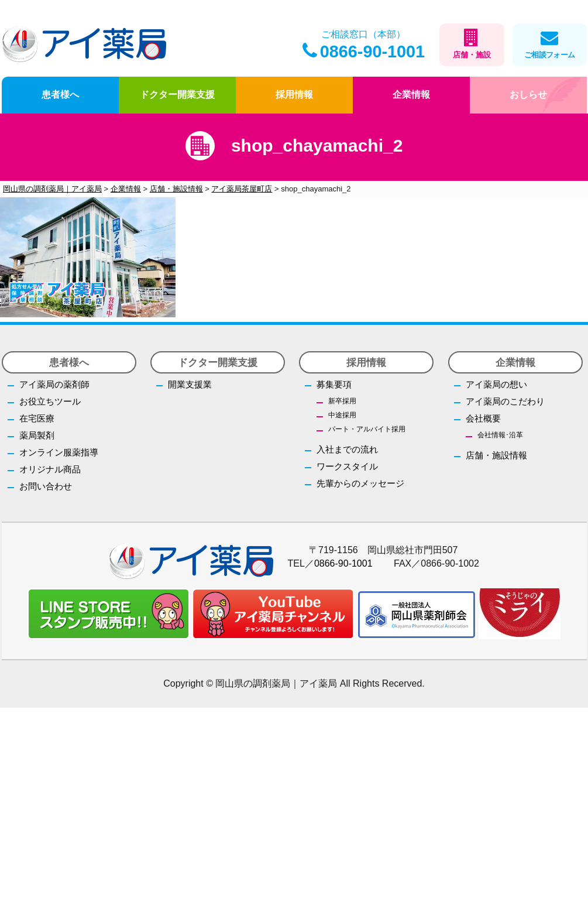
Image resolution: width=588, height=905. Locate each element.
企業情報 (411, 95)
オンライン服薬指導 (59, 452)
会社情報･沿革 (500, 435)
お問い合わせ (46, 486)
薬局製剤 (37, 435)
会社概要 (483, 418)
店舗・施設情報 (496, 455)
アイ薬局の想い (496, 384)
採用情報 (294, 95)
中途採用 (342, 415)
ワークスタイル (347, 466)
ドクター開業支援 (177, 95)
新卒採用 (342, 401)
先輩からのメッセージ (360, 483)
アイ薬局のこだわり (505, 401)
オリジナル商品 (50, 469)
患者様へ (60, 95)
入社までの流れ (347, 449)
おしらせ (528, 95)
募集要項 (334, 384)
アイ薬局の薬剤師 (54, 384)
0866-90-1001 (364, 52)
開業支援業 (190, 384)
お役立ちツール (50, 401)
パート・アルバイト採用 (367, 429)
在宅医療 (37, 418)
